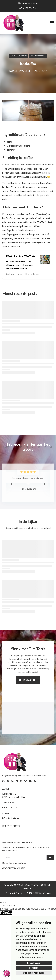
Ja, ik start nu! (28, 680)
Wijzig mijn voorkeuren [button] (34, 973)
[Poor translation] (8, 912)
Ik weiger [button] (34, 968)
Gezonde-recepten (38, 56)
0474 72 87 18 (10, 807)
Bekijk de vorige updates (14, 863)
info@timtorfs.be (11, 818)
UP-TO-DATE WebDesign (38, 893)
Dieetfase (23, 56)
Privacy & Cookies (15, 893)
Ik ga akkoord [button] (34, 963)
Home (13, 56)
